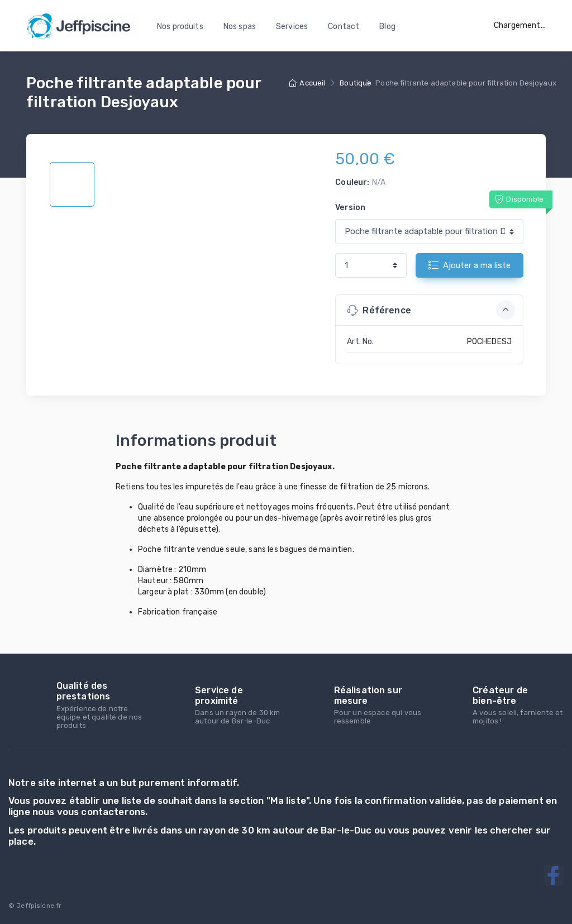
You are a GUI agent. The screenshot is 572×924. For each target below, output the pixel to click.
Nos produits (180, 27)
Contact (344, 27)
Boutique (356, 83)
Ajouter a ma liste (469, 265)
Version (350, 208)
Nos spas (240, 27)
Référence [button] (431, 310)
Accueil (307, 83)
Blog (387, 27)
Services (292, 27)
